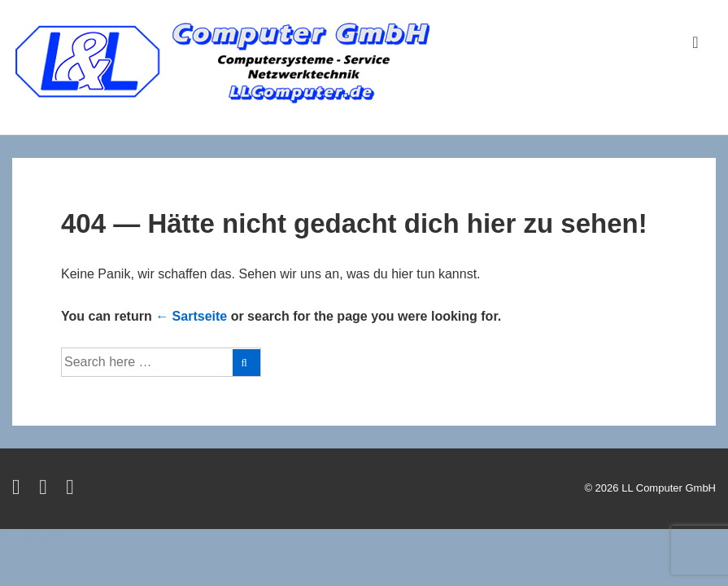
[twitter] (20, 490)
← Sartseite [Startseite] (191, 316)
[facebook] (46, 490)
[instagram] (72, 490)
